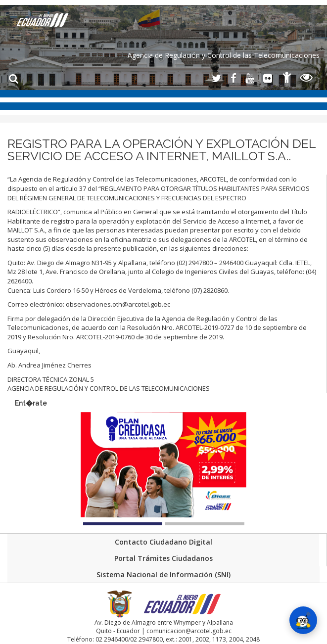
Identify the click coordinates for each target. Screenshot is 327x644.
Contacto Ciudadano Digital (163, 542)
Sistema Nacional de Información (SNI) (163, 575)
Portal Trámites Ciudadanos (163, 558)
